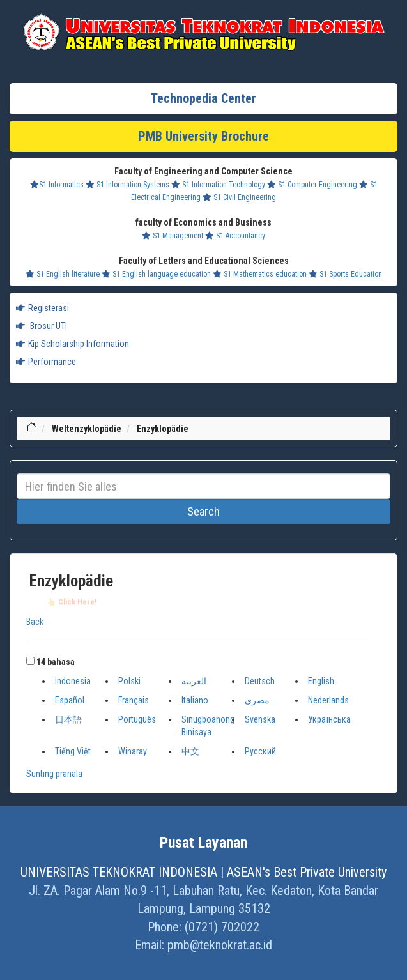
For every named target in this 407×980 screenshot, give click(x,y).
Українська (329, 719)
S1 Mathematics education (260, 274)
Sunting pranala (54, 774)
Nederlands (328, 700)
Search (203, 511)
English (321, 681)
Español (70, 700)
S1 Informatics (57, 185)
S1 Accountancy (235, 236)
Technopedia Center (203, 98)
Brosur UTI (42, 326)
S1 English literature (63, 274)
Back (35, 622)
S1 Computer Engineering (312, 185)
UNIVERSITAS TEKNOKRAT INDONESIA (119, 872)
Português (137, 719)
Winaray (133, 751)
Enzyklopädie (163, 429)
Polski (129, 681)
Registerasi (42, 308)
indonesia (73, 681)
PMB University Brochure (203, 136)
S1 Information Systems (127, 185)
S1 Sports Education (345, 274)
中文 (190, 751)
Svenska (260, 719)
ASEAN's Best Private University (307, 872)
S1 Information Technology (218, 185)
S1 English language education (156, 274)
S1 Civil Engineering (239, 197)
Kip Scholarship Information (73, 344)
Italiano (195, 700)
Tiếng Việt (73, 751)
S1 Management (173, 236)
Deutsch (260, 681)
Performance (46, 362)
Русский (260, 751)
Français (134, 700)
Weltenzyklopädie (87, 429)
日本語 (68, 719)
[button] (30, 661)
